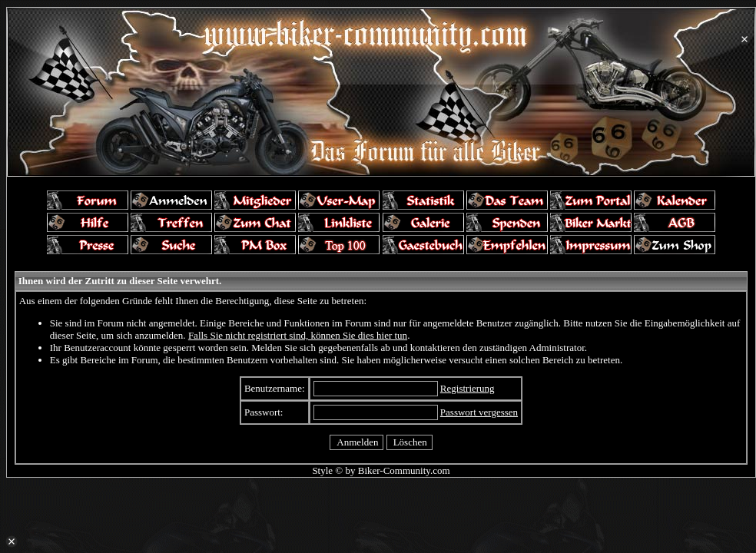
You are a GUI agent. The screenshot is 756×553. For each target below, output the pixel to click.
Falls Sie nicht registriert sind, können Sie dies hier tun (298, 335)
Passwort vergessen (479, 412)
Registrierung (468, 388)
